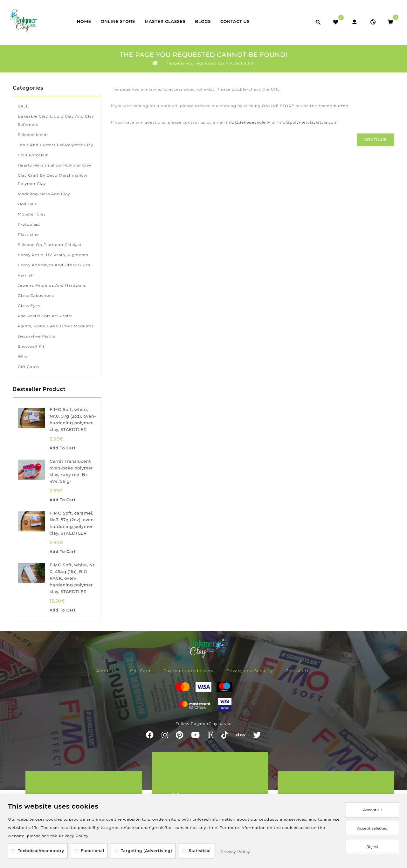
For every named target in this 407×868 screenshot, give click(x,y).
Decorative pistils (36, 336)
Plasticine (28, 234)
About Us (107, 671)
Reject (372, 847)
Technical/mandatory (41, 851)
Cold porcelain (33, 155)
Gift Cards (28, 367)
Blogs (203, 21)
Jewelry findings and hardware (52, 285)
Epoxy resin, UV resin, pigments (53, 255)
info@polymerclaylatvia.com (307, 122)
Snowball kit (31, 346)
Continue (376, 140)
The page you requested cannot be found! (210, 63)
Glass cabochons (36, 295)
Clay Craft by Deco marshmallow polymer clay (53, 179)
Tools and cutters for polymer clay (55, 145)
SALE (23, 106)
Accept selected (372, 828)
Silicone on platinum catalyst (50, 245)
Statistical (200, 851)
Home (84, 21)
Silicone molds (33, 135)
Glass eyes (29, 306)
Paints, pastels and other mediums (56, 326)
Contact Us (235, 21)
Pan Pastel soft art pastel (45, 316)
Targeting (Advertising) (146, 851)
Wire (23, 356)
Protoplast (29, 224)
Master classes (165, 21)
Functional (93, 851)
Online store (118, 21)
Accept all (373, 810)
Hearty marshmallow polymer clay (55, 165)
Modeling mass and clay (44, 194)
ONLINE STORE (278, 106)
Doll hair (27, 204)
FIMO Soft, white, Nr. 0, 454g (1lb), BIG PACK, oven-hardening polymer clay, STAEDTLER (73, 578)
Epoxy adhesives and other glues (54, 265)
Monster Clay (32, 214)
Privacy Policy (235, 852)
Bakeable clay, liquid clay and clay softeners (56, 120)
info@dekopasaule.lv (248, 122)
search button (333, 106)
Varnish (26, 275)
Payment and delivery (189, 671)
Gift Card (140, 671)
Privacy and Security (250, 671)
